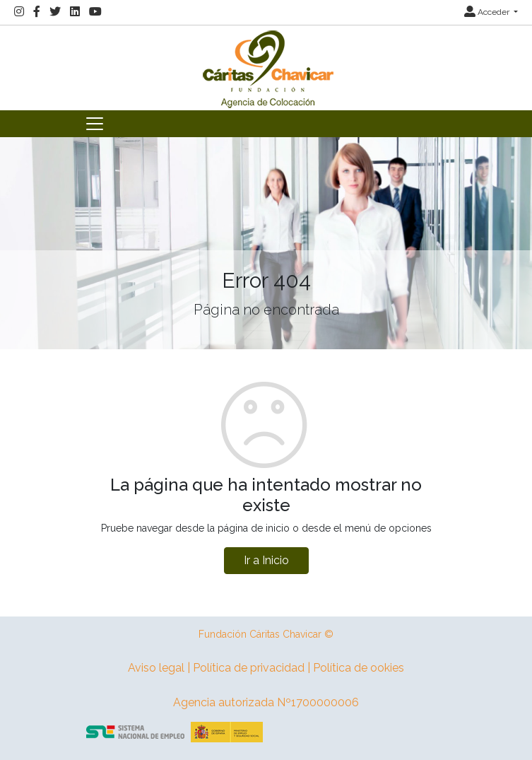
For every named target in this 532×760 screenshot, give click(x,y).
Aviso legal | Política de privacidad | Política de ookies (266, 668)
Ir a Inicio (266, 560)
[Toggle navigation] (95, 124)
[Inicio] (266, 67)
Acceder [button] (488, 12)
